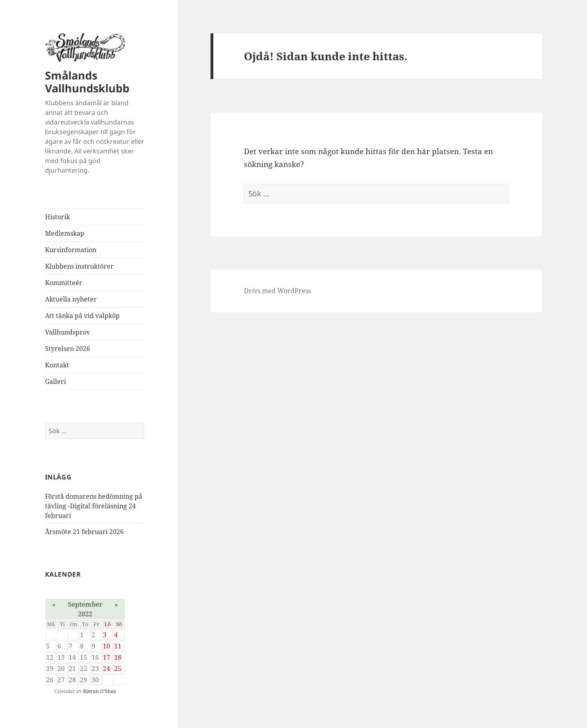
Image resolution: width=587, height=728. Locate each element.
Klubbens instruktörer (79, 266)
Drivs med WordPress (277, 291)
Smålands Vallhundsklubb (87, 82)
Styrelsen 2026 (67, 349)
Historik (57, 217)
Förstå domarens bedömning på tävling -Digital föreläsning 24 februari (94, 506)
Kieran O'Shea (100, 691)
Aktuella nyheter (71, 299)
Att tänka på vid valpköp (82, 316)
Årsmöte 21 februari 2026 (84, 532)
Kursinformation (71, 250)
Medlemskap (65, 233)
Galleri (55, 381)
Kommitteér (64, 283)
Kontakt (57, 365)
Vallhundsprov (67, 332)
